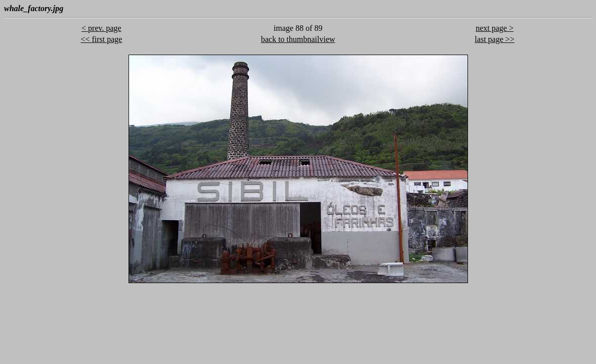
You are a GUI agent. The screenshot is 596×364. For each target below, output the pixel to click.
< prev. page (101, 28)
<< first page (101, 39)
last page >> (494, 39)
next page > (495, 28)
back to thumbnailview (298, 39)
